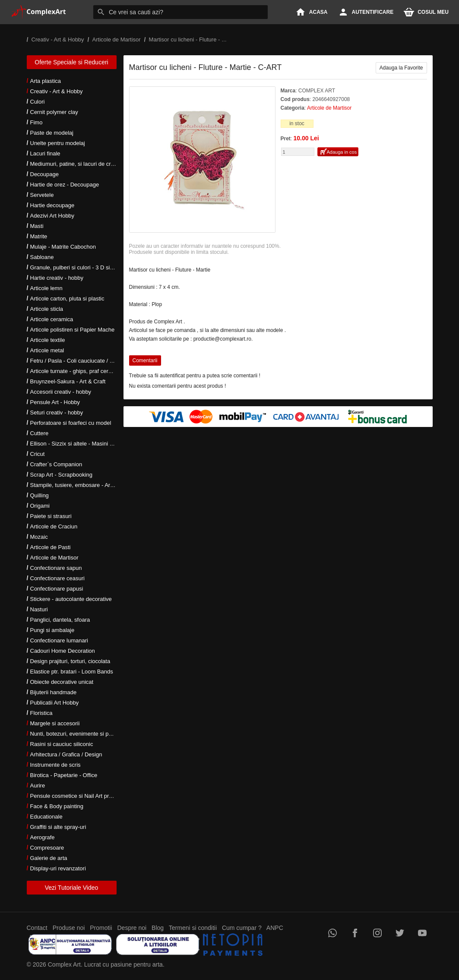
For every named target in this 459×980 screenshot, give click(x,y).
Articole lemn (46, 288)
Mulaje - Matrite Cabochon (63, 247)
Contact (37, 928)
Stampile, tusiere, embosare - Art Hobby (80, 485)
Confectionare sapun (56, 568)
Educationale (46, 817)
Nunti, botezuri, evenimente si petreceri (79, 734)
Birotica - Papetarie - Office (64, 775)
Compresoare (47, 848)
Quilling (40, 495)
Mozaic (39, 537)
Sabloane (42, 257)
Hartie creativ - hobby (57, 278)
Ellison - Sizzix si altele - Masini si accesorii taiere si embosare (108, 444)
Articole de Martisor (54, 558)
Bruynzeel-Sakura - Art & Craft (68, 381)
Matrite (39, 236)
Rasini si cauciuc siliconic (62, 744)
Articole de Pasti (51, 547)
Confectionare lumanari (59, 640)
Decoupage (45, 174)
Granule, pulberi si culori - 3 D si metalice (81, 267)
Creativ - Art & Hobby (57, 91)
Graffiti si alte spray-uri (58, 827)
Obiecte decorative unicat (62, 682)
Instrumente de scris (55, 765)
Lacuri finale (45, 153)
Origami (40, 506)
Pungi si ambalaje (52, 630)
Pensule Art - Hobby (55, 402)
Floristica (41, 713)
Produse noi (69, 928)
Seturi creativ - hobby (57, 413)
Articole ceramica (52, 319)
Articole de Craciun (54, 526)
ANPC (275, 928)
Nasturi (39, 609)
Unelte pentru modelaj (58, 143)
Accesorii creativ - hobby (61, 392)
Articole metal (47, 350)
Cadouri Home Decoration (63, 651)
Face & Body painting (57, 806)
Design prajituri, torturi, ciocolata (70, 661)
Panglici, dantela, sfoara (60, 620)
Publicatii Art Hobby (55, 703)
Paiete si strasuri (51, 516)
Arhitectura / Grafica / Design (66, 754)
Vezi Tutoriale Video (72, 888)
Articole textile (48, 340)
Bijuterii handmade (54, 692)
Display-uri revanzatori (58, 868)
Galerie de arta (49, 858)
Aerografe (43, 837)
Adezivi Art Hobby (52, 216)
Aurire (38, 786)
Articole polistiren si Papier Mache (73, 330)
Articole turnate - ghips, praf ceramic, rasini (84, 371)
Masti (37, 226)
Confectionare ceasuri (57, 578)
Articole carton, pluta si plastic (67, 299)
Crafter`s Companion (56, 464)
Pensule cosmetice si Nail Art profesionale (82, 796)
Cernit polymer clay (54, 112)
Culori (38, 102)
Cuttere (40, 433)
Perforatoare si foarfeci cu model (71, 423)
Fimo (36, 122)
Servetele (42, 195)
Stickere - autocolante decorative (71, 599)
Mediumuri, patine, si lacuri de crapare (78, 164)
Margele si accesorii (55, 723)
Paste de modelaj (52, 133)
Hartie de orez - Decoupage (65, 185)
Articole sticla (47, 309)
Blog (158, 928)
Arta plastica (46, 81)
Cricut (38, 454)
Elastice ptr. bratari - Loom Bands (72, 672)
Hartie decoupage (52, 205)
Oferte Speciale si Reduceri (71, 62)
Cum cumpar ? (242, 928)
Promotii (101, 928)
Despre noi (132, 928)
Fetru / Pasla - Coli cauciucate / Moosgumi (83, 361)
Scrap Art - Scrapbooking (62, 475)
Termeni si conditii (193, 928)
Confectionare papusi (57, 589)
